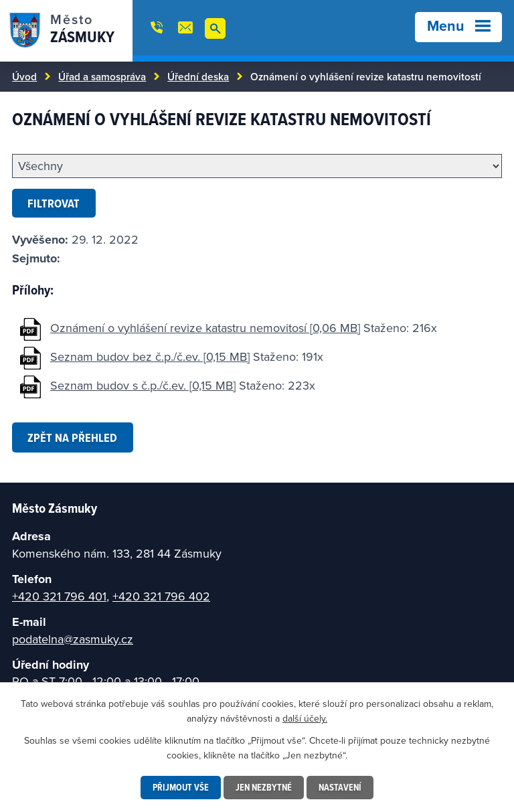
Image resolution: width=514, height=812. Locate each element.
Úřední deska (198, 76)
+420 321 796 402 (161, 596)
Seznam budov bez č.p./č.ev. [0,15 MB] (150, 356)
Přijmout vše (181, 787)
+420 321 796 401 (59, 596)
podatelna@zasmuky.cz (73, 639)
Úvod (24, 76)
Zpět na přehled (72, 437)
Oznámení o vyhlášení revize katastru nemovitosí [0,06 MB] (205, 328)
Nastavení (340, 787)
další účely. (305, 718)
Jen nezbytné (264, 787)
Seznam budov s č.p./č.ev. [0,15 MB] (143, 385)
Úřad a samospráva (102, 76)
